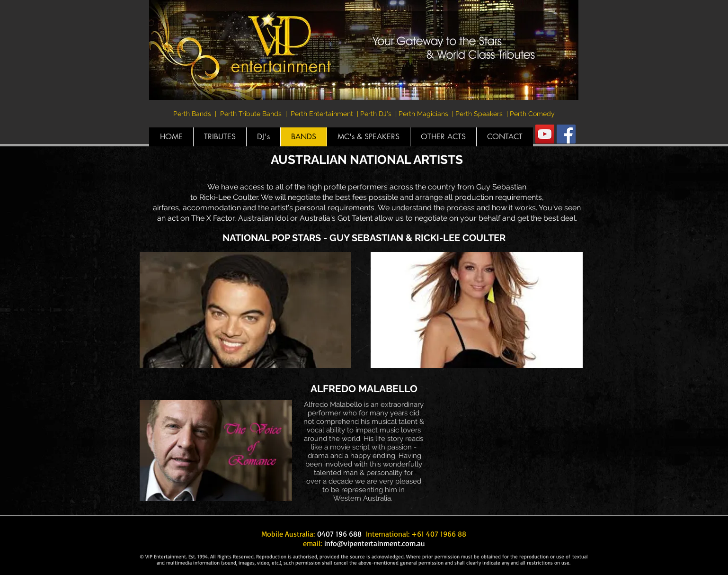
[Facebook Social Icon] (566, 134)
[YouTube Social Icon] (545, 134)
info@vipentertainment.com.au (375, 543)
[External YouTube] (512, 452)
